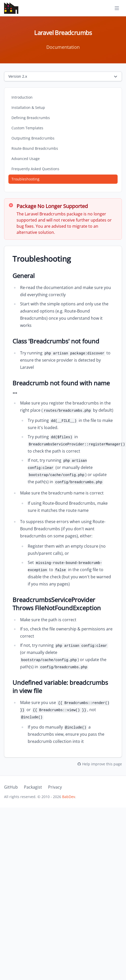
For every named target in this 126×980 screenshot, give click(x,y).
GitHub (11, 787)
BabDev (69, 797)
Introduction (22, 97)
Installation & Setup (28, 107)
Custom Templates (27, 128)
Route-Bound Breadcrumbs (35, 148)
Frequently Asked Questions (35, 169)
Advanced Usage (26, 159)
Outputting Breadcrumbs (33, 138)
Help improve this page (100, 764)
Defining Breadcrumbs (31, 118)
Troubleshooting (25, 179)
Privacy (55, 787)
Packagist (33, 787)
